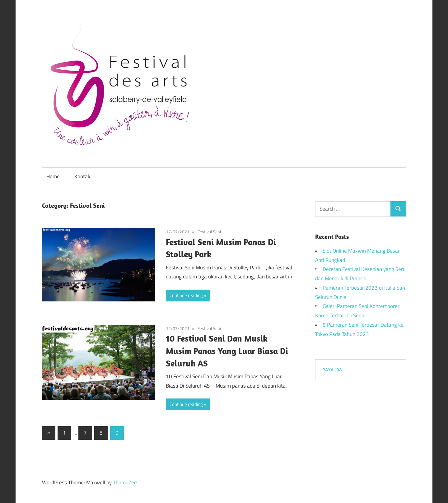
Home (53, 176)
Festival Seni (209, 232)
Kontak (82, 176)
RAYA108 (332, 370)
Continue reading (186, 295)
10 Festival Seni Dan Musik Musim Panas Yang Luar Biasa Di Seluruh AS (227, 351)
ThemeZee (125, 482)
